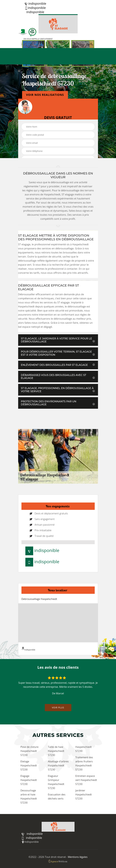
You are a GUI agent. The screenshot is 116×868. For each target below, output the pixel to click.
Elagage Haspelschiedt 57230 (29, 780)
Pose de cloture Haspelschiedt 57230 (30, 751)
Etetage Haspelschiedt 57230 (29, 765)
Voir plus (58, 707)
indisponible (35, 4)
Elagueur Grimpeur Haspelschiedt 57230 (56, 782)
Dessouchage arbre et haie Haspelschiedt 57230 (29, 797)
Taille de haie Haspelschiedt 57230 (56, 751)
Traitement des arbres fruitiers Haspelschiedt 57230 (84, 763)
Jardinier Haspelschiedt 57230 (84, 794)
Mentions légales (78, 857)
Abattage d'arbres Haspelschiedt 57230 (58, 765)
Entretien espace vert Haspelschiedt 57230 (86, 780)
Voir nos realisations (45, 95)
